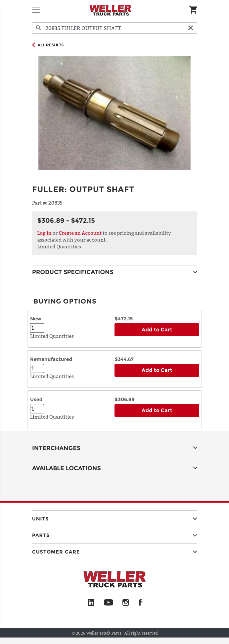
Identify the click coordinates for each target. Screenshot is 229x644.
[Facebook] (140, 603)
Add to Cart (157, 330)
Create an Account (80, 233)
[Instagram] (126, 603)
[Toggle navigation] (36, 10)
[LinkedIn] (91, 603)
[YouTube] (108, 603)
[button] (115, 517)
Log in (44, 233)
